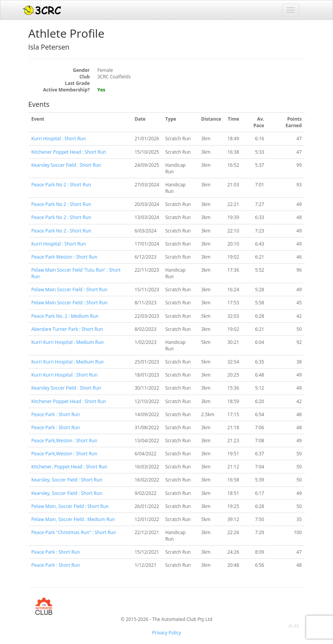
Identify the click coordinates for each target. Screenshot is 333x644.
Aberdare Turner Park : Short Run (67, 329)
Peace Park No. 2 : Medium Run (65, 316)
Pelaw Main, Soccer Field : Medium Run (73, 519)
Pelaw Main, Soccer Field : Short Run (70, 506)
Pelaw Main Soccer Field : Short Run (70, 290)
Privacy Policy (166, 633)
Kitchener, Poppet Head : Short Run (70, 467)
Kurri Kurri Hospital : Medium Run (68, 342)
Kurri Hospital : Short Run (59, 139)
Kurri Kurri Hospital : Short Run (65, 375)
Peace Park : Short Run (56, 414)
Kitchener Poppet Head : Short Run (69, 152)
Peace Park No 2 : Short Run (61, 185)
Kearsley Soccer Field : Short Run (66, 165)
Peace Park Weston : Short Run (65, 257)
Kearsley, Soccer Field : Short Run (67, 480)
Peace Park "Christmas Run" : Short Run (74, 532)
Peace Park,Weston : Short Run (65, 441)
